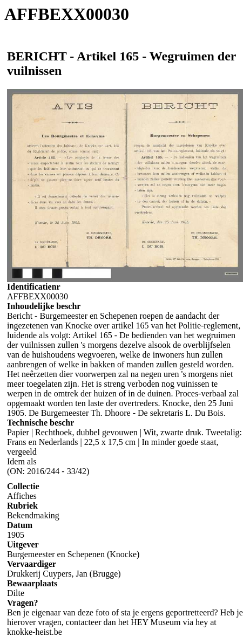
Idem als (22, 461)
